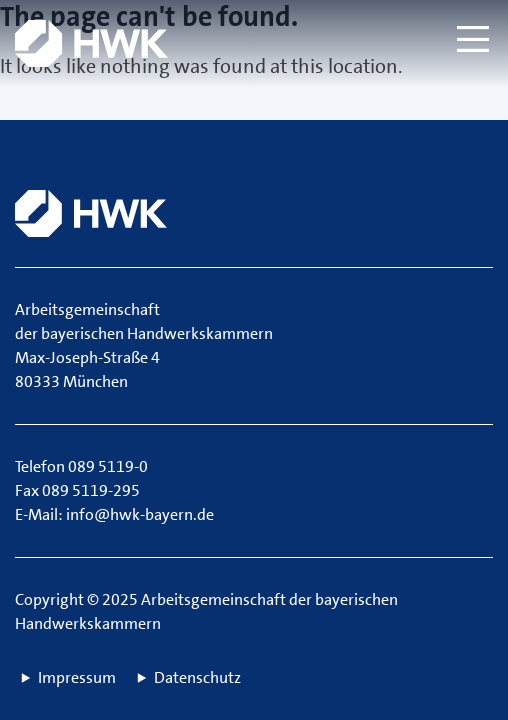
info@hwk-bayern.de (140, 514)
